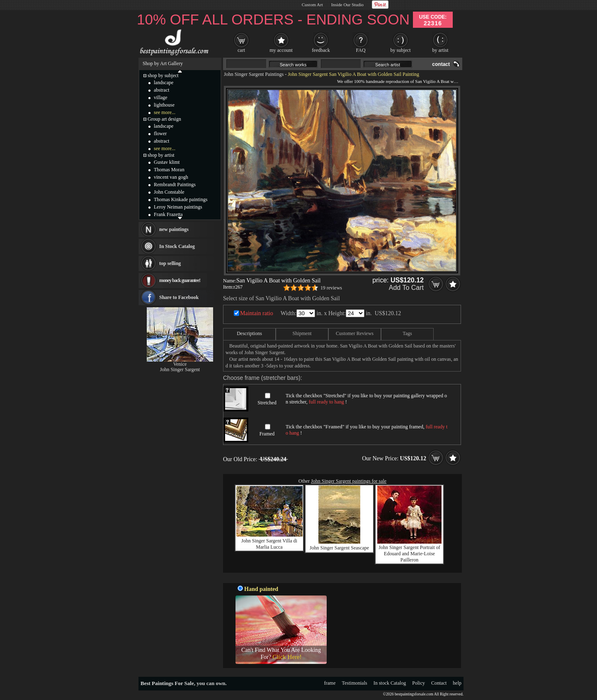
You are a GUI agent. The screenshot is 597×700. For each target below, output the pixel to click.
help (457, 683)
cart (241, 50)
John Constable (169, 192)
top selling (170, 263)
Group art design (164, 119)
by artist (440, 50)
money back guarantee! (180, 280)
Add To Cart (406, 288)
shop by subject (163, 75)
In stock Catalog (390, 683)
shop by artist (161, 155)
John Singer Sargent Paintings (254, 74)
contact (441, 64)
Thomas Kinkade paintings (181, 199)
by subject (401, 50)
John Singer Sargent (180, 369)
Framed (267, 434)
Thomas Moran (169, 170)
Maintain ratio (257, 313)
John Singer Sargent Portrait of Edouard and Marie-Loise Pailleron (409, 554)
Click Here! (287, 657)
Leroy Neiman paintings (178, 207)
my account (281, 50)
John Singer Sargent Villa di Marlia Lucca (269, 544)
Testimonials (355, 683)
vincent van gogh (171, 177)
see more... (165, 112)
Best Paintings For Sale (167, 683)
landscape (164, 83)
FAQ (360, 50)
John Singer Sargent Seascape (339, 548)
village (161, 97)
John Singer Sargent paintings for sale (349, 481)
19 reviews (331, 288)
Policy (419, 683)
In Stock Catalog (177, 246)
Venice (180, 364)
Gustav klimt (167, 162)
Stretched (267, 403)
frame (330, 683)
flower (160, 134)
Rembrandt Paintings (175, 185)
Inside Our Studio (347, 5)
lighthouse (164, 105)
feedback (321, 50)
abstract (161, 90)
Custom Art (312, 5)
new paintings (174, 229)
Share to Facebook (179, 297)
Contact (439, 683)
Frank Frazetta (168, 214)
